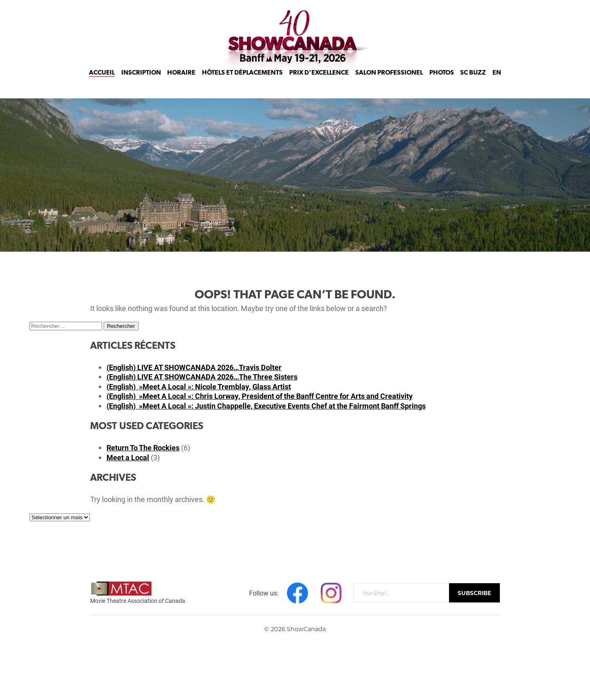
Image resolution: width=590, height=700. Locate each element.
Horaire (181, 83)
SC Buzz (473, 83)
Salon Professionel (389, 83)
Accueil (102, 83)
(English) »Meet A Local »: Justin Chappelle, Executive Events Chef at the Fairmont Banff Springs (266, 406)
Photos (442, 83)
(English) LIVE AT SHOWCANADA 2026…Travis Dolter (194, 367)
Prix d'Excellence (319, 83)
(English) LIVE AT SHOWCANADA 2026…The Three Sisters (202, 377)
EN (497, 83)
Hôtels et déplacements (242, 83)
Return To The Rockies (143, 448)
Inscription (141, 83)
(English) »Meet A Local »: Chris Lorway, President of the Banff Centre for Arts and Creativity (260, 396)
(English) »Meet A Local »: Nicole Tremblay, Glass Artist (199, 386)
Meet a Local (128, 457)
